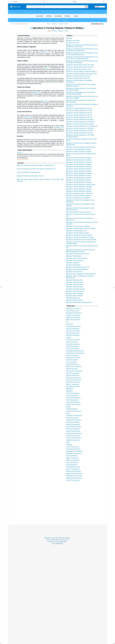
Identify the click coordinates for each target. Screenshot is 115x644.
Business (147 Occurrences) (74, 371)
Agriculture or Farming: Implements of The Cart (79, 111)
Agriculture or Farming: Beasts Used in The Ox (79, 69)
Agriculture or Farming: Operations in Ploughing (79, 173)
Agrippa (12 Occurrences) (73, 317)
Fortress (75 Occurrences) (73, 411)
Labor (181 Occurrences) (73, 331)
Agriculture (69, 38)
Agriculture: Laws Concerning (74, 272)
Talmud (68, 413)
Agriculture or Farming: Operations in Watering (79, 189)
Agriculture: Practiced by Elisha (75, 285)
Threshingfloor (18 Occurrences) (75, 351)
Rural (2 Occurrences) (72, 360)
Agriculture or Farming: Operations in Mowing (79, 169)
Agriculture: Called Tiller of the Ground (77, 258)
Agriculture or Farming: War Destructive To (78, 254)
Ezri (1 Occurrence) (71, 362)
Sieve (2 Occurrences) (72, 462)
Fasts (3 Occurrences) (72, 346)
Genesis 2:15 (46, 52)
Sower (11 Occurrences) (73, 469)
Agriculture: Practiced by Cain (74, 280)
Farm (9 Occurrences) (72, 342)
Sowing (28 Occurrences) (73, 467)
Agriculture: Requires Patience (74, 296)
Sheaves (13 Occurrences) (73, 378)
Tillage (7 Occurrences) (73, 458)
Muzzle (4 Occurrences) (73, 460)
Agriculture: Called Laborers (74, 256)
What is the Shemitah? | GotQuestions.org (29, 172)
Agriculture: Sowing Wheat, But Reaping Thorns (79, 302)
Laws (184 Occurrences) (73, 402)
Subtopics (61, 31)
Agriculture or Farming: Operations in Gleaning (79, 158)
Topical (15, 24)
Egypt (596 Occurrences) (73, 387)
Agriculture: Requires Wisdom (74, 300)
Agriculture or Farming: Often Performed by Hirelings (81, 147)
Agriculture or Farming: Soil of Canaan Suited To (79, 235)
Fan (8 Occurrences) (72, 456)
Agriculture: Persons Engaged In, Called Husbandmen (81, 274)
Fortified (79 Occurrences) (73, 404)
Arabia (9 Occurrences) (72, 418)
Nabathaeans (70, 389)
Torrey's (55, 31)
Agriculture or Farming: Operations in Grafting (79, 160)
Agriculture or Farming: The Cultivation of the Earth (80, 237)
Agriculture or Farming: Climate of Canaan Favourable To (82, 71)
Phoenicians (69, 324)
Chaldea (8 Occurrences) (73, 440)
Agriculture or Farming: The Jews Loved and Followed (81, 240)
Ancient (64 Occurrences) (73, 449)
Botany (68, 442)
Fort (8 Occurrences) (72, 409)
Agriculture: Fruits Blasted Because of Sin (78, 267)
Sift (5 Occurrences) (72, 465)
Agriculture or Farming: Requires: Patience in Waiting (81, 228)
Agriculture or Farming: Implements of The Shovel (80, 128)
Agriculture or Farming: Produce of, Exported (78, 212)
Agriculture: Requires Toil (73, 298)
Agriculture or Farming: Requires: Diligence (78, 226)
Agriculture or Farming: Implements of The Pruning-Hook (82, 126)
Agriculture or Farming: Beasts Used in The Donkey (80, 65)
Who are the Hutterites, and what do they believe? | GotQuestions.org (36, 169)
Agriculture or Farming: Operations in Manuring (79, 167)
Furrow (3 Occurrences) (73, 349)
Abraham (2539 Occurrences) (74, 474)
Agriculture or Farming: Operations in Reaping (79, 178)
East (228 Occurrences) (73, 364)
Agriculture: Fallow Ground (73, 265)
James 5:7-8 (48, 68)
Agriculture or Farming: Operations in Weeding (79, 191)
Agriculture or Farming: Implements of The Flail (79, 115)
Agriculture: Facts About (73, 263)
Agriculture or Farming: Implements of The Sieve (80, 133)
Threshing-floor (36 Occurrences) (75, 353)
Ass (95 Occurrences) (72, 400)
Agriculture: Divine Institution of (75, 260)
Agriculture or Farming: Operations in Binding (78, 149)
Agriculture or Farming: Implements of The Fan (79, 113)
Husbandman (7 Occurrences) (74, 451)
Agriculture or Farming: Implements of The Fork (79, 117)
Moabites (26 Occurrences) (74, 366)
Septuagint (69, 445)
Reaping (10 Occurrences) (73, 358)
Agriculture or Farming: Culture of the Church (78, 76)
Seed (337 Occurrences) (73, 382)
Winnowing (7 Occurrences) (74, 453)
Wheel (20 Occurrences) (73, 335)
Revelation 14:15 (59, 127)
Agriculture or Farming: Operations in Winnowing (79, 193)
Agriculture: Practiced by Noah (74, 287)
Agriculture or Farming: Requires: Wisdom (78, 233)
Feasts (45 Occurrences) (73, 340)
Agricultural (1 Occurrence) (73, 308)
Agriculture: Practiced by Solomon (75, 289)
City (67, 322)
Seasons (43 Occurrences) (73, 380)
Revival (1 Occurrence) (72, 355)
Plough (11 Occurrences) (73, 315)
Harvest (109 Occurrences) (74, 427)
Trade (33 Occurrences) (73, 311)
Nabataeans (69, 391)
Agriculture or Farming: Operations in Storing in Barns (81, 184)
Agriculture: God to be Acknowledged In (77, 269)
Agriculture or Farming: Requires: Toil (76, 231)
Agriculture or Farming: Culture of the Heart (78, 78)
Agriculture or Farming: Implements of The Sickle (80, 131)
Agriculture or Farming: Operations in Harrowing (79, 162)
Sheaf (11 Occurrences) (73, 384)
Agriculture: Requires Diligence (75, 293)
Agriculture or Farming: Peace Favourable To (78, 198)
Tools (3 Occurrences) (72, 395)
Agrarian (68, 407)
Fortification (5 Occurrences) (74, 416)
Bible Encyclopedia (45, 179)
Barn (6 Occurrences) (72, 369)
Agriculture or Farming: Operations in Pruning (78, 176)
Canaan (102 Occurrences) (73, 471)
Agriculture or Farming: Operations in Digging (78, 151)
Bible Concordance (22, 179)
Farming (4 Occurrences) (73, 344)
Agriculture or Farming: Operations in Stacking (79, 182)
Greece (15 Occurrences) (73, 431)
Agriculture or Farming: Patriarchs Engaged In (79, 196)
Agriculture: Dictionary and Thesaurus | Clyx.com (30, 176)
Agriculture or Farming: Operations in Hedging (79, 164)
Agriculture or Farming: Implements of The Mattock (80, 122)
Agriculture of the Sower (73, 40)
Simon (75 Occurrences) (73, 480)
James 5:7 (20, 153)
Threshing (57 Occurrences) (74, 313)
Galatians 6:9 (27, 117)
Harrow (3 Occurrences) (73, 329)
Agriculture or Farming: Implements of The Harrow (80, 119)
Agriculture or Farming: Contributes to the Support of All (81, 74)
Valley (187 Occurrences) (73, 320)
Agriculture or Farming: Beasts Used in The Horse (80, 67)
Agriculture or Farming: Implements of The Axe (79, 108)
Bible (12, 24)
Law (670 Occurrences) (73, 447)
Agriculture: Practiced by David (75, 282)
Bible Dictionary (34, 179)
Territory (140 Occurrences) (74, 438)
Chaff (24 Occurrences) (73, 375)
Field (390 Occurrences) (73, 393)
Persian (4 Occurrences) (73, 422)
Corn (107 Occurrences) (73, 373)
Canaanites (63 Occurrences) (74, 478)
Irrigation (69, 337)
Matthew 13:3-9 (37, 92)
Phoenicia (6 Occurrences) (73, 326)
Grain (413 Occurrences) (73, 333)
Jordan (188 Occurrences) (73, 398)
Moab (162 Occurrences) (73, 424)
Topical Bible (56, 179)
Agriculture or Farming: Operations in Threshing (79, 187)
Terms (66, 31)
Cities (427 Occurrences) (73, 436)
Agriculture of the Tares (73, 43)
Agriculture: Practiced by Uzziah (75, 291)
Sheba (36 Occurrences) (73, 429)
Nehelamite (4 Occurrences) (74, 476)
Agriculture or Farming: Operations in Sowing (78, 180)
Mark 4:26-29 (45, 101)
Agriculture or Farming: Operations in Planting (79, 171)
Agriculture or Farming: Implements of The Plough (80, 124)
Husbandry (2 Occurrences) (74, 420)
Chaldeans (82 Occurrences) (74, 433)
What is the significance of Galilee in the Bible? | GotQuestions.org (35, 165)
